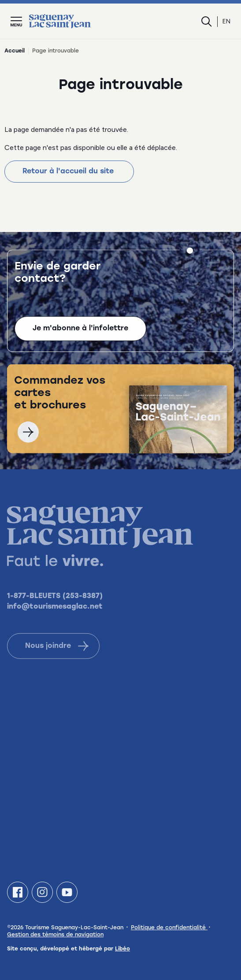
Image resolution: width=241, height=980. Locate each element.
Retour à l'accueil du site (69, 172)
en (226, 21)
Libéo (122, 949)
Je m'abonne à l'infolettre (80, 330)
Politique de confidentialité (169, 928)
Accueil (15, 51)
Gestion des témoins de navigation (55, 935)
